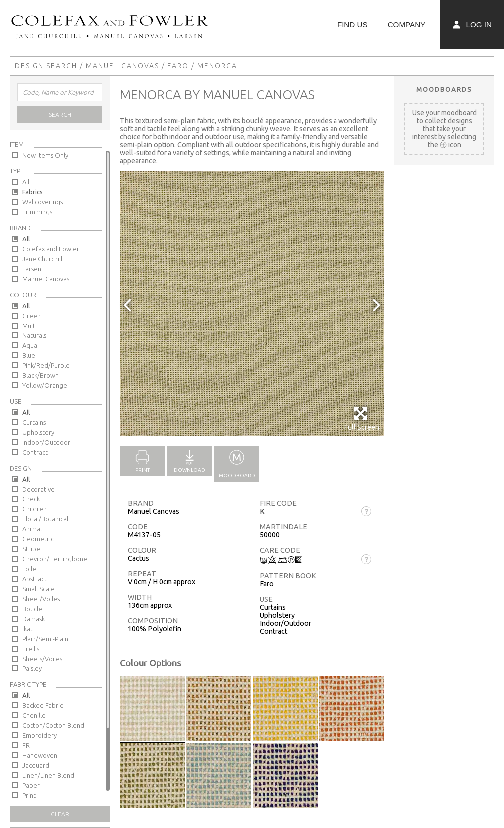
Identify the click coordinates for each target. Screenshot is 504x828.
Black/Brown (41, 375)
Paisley (32, 668)
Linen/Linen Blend (48, 775)
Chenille (34, 715)
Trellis (31, 649)
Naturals (34, 335)
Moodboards (444, 89)
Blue (29, 355)
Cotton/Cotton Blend (53, 725)
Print (29, 795)
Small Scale (39, 589)
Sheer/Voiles (41, 599)
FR (26, 745)
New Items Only (45, 155)
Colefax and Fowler (51, 249)
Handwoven (40, 755)
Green (32, 316)
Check (31, 499)
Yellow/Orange (45, 385)
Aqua (30, 345)
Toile (29, 569)
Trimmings (37, 212)
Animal (32, 529)
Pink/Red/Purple (46, 365)
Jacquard (36, 765)
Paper (31, 785)
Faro (178, 66)
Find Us (353, 25)
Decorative (39, 489)
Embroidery (40, 735)
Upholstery (38, 432)
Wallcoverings (43, 202)
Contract (35, 452)
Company (407, 25)
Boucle (32, 609)
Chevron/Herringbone (55, 559)
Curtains (34, 422)
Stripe (31, 549)
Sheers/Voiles (42, 659)
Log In (472, 25)
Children (35, 509)
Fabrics (33, 192)
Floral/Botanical (45, 519)
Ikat (28, 629)
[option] (252, 304)
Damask (34, 619)
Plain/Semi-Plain (45, 639)
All (26, 182)
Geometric (38, 539)
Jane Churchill (42, 259)
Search (60, 114)
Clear (60, 814)
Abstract (35, 579)
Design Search (46, 66)
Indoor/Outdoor (46, 442)
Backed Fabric (43, 705)
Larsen (32, 269)
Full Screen (362, 418)
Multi (30, 326)
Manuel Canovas (122, 66)
